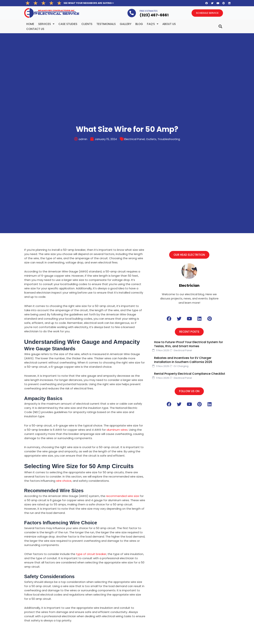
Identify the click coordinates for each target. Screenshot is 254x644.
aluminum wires (117, 430)
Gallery (126, 24)
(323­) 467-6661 (154, 15)
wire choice (64, 481)
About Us (169, 24)
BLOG (139, 24)
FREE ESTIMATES (149, 11)
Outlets (151, 139)
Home (30, 24)
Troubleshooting (169, 139)
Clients (87, 24)
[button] (189, 255)
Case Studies (68, 24)
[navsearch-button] (213, 25)
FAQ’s (153, 24)
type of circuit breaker (91, 554)
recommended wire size (123, 496)
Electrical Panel (135, 139)
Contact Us (35, 29)
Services (46, 24)
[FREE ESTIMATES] (132, 13)
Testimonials (106, 24)
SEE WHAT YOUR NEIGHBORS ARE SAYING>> (89, 3)
